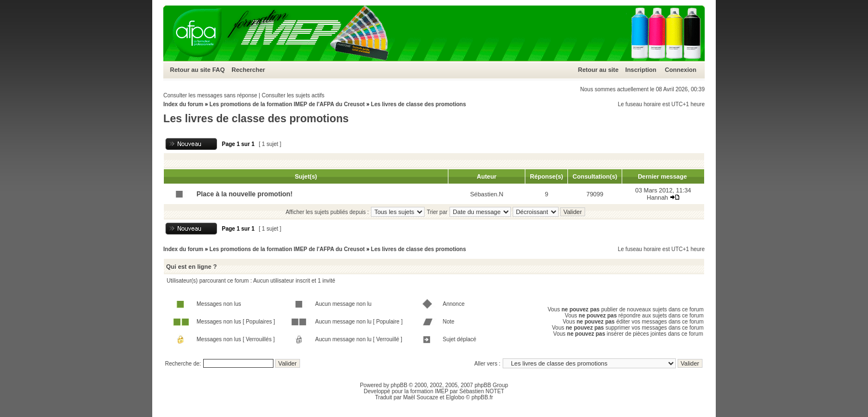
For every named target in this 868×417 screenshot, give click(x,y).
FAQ (218, 70)
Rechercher (248, 70)
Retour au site (190, 70)
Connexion (681, 70)
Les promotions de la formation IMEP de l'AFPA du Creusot (287, 104)
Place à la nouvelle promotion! (244, 194)
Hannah (657, 197)
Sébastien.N (487, 194)
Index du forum (183, 104)
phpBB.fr (482, 397)
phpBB (399, 385)
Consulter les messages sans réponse (210, 95)
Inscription (641, 70)
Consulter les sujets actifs (293, 95)
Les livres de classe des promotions (418, 104)
